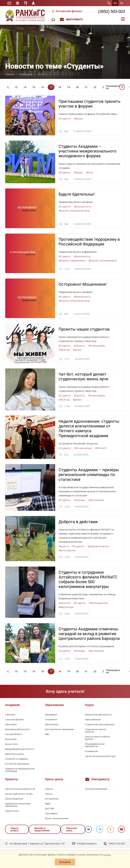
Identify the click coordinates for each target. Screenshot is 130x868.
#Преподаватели (98, 604)
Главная (10, 74)
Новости (49, 789)
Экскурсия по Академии (17, 759)
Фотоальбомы (52, 799)
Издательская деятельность (98, 715)
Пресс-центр (26, 74)
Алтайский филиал (69, 11)
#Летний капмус (83, 448)
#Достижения (96, 500)
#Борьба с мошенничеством (74, 211)
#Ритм (89, 173)
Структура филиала (14, 720)
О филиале (10, 715)
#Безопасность (82, 207)
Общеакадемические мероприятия (95, 746)
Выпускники (11, 740)
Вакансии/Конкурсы (15, 755)
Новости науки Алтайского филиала (98, 738)
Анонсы (49, 794)
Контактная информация (17, 764)
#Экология (64, 604)
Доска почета (11, 745)
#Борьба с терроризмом (72, 261)
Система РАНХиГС (14, 735)
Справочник (26, 3)
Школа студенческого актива (19, 794)
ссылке (107, 855)
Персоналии (11, 725)
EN (122, 3)
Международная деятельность (20, 750)
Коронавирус (51, 814)
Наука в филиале (93, 720)
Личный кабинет (34, 3)
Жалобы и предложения (42, 830)
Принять (65, 862)
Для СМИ (50, 809)
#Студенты (65, 119)
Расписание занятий (9, 3)
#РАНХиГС (101, 448)
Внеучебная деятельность (17, 730)
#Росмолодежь (97, 346)
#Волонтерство (67, 551)
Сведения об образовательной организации (20, 770)
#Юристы (64, 547)
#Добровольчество (98, 547)
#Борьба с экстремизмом (103, 261)
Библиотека (18, 3)
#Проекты (80, 346)
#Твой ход (64, 350)
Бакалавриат (51, 715)
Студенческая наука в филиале (100, 725)
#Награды (80, 500)
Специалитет (51, 720)
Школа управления (14, 799)
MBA (47, 735)
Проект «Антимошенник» (57, 819)
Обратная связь (72, 830)
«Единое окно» (12, 812)
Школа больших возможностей (20, 789)
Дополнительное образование (60, 730)
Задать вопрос (15, 830)
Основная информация (96, 789)
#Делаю (77, 350)
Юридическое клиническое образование (18, 805)
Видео (48, 804)
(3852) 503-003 (111, 12)
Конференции (92, 752)
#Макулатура (66, 608)
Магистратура (52, 725)
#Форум (78, 119)
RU (115, 3)
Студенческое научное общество (96, 731)
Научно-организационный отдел (100, 757)
